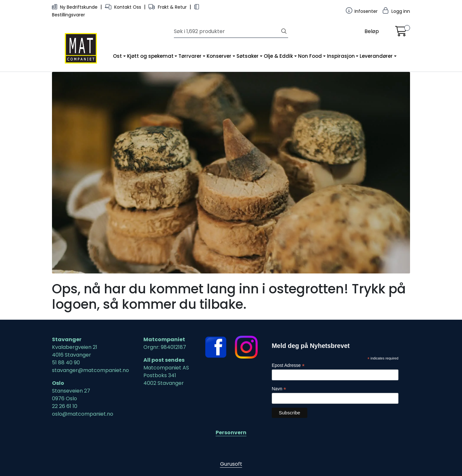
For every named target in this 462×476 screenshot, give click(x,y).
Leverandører (376, 56)
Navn (279, 389)
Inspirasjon (341, 56)
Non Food (310, 56)
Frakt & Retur (168, 7)
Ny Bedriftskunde (75, 7)
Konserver (219, 56)
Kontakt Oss (124, 7)
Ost (117, 56)
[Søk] (227, 31)
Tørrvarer (190, 56)
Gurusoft (231, 464)
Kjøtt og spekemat (150, 56)
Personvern (231, 433)
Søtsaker (248, 56)
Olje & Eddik (278, 56)
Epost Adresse (288, 365)
